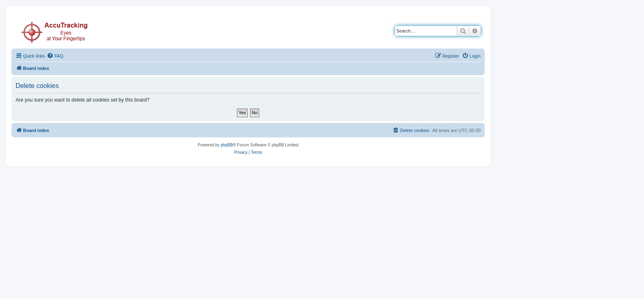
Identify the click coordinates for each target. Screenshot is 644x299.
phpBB (227, 145)
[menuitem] (55, 56)
